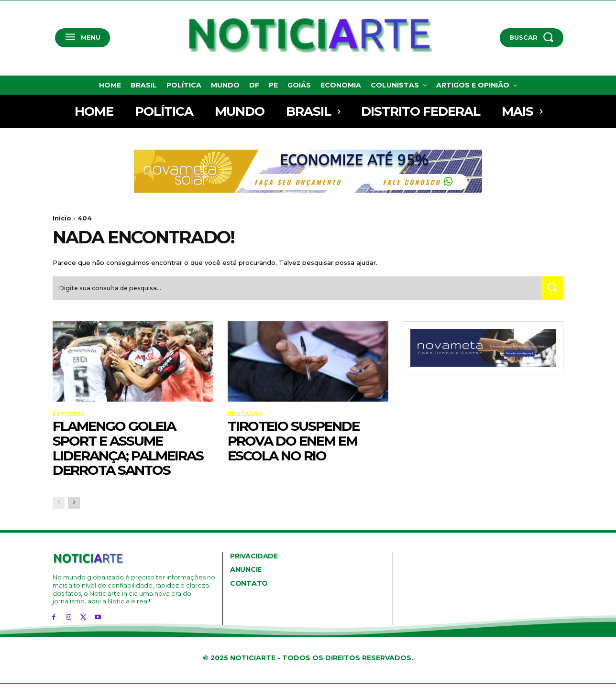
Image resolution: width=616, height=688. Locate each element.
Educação (246, 418)
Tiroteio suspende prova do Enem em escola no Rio (293, 445)
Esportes (69, 418)
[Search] (550, 291)
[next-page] (74, 507)
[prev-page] (59, 507)
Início (62, 218)
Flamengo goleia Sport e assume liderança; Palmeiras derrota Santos (128, 452)
